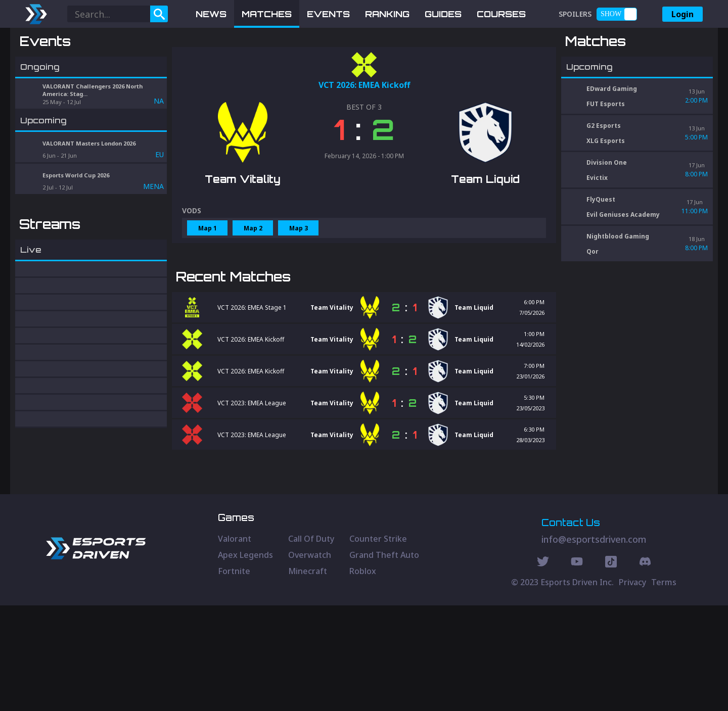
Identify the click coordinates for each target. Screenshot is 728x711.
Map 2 (253, 281)
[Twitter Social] (543, 669)
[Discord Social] (611, 669)
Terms (664, 688)
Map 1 (208, 281)
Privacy (632, 688)
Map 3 (299, 281)
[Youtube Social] (577, 669)
